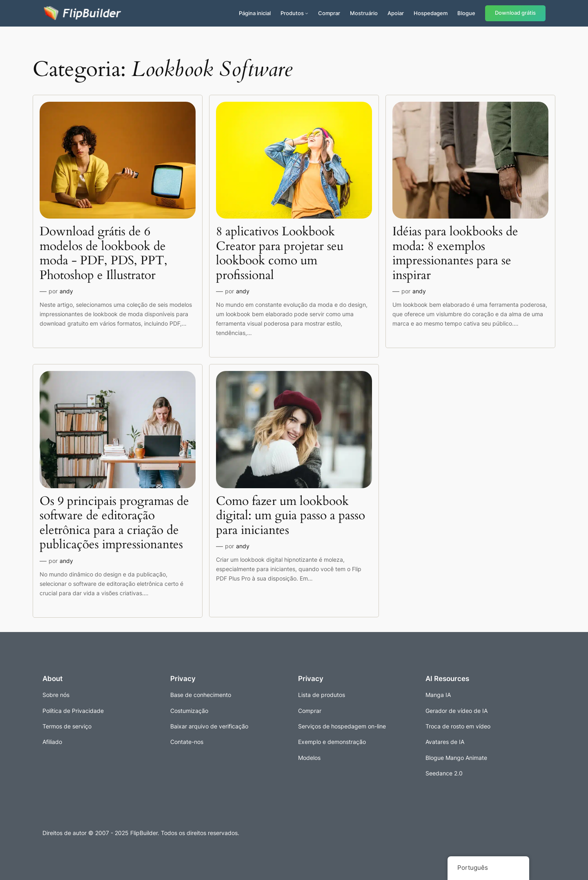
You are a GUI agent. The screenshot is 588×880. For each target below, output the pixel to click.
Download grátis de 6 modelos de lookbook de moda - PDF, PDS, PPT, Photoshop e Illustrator (104, 254)
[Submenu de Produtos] (307, 13)
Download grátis (515, 13)
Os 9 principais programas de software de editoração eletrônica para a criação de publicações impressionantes (114, 523)
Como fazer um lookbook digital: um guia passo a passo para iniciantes (291, 516)
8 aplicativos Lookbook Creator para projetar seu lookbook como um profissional (280, 254)
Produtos (292, 13)
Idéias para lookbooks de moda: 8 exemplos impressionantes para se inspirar (455, 254)
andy (66, 291)
